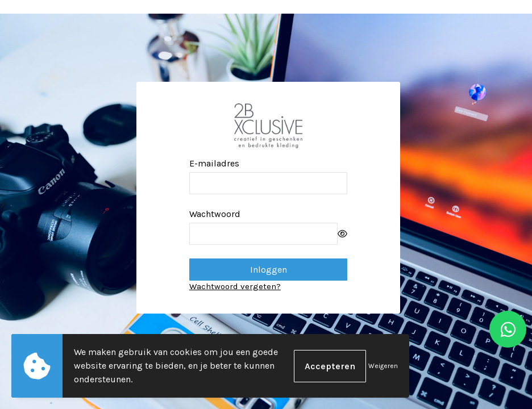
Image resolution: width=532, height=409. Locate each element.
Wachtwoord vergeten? (235, 286)
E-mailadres (214, 163)
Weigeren (383, 366)
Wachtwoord (215, 214)
